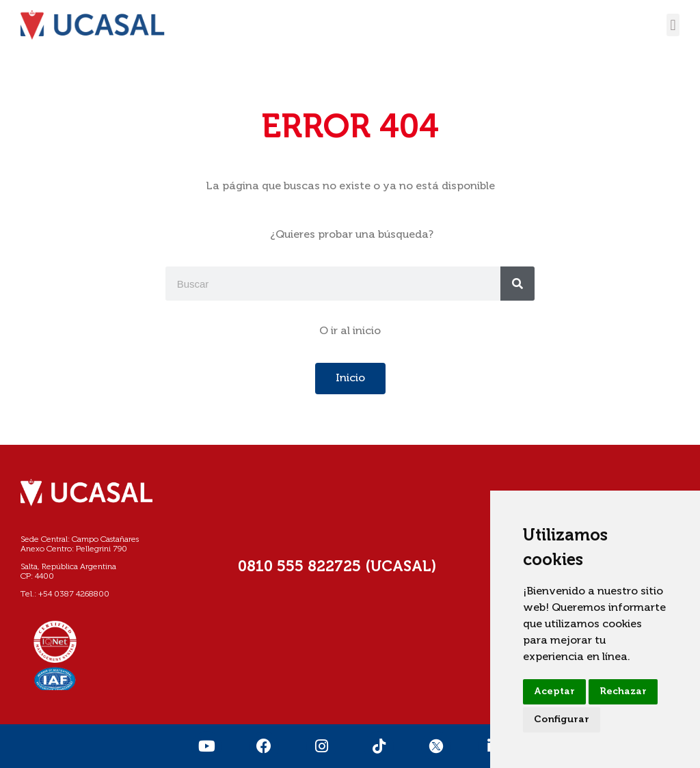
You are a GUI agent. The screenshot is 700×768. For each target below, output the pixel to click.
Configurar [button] (562, 719)
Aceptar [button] (554, 691)
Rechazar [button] (623, 691)
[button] (673, 25)
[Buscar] (517, 284)
